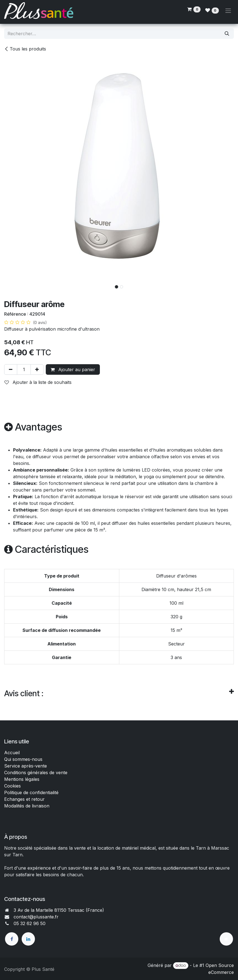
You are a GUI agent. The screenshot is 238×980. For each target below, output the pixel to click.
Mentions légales (22, 779)
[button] (16, 285)
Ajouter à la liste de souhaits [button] (38, 382)
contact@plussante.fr (36, 917)
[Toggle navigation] (228, 11)
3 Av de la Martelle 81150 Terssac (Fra (54, 910)
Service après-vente (26, 766)
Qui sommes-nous (23, 759)
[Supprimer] (11, 369)
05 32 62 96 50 (30, 923)
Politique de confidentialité (31, 792)
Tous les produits (25, 49)
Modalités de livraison (27, 806)
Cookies (12, 786)
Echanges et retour (24, 799)
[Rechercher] (227, 34)
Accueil (12, 753)
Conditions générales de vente (36, 773)
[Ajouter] (37, 369)
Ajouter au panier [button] (73, 369)
